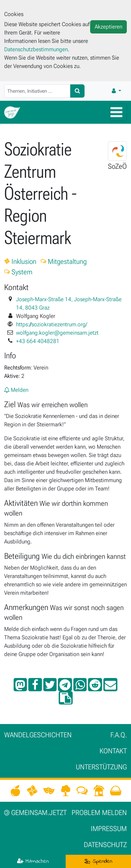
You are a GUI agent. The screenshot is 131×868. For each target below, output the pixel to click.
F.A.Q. (119, 735)
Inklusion (20, 261)
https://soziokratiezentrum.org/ (52, 324)
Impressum (109, 829)
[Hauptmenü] (118, 112)
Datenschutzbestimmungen (36, 49)
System (18, 272)
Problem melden (99, 813)
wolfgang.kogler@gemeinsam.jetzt (57, 333)
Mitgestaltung (64, 261)
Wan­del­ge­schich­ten (38, 735)
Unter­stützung (101, 767)
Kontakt (113, 751)
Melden (16, 390)
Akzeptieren (108, 27)
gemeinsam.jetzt (35, 813)
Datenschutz (105, 845)
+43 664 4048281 (38, 341)
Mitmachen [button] (33, 861)
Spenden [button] (98, 861)
